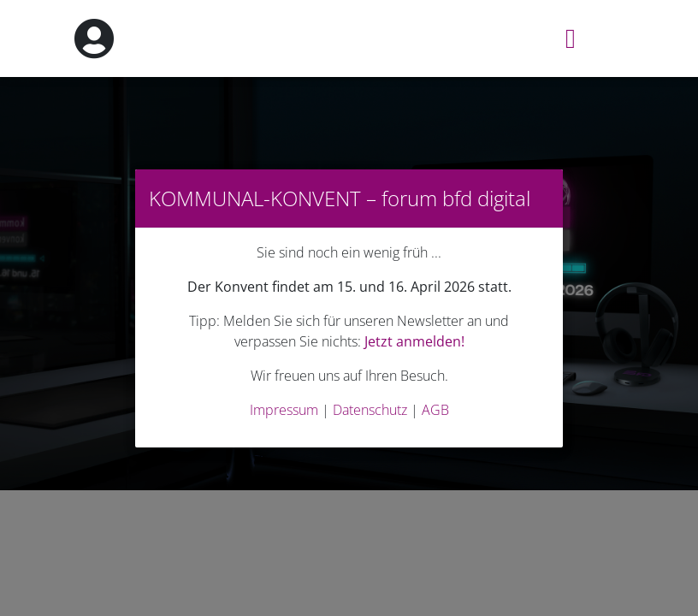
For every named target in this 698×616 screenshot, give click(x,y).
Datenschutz (370, 410)
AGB (435, 410)
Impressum (284, 410)
